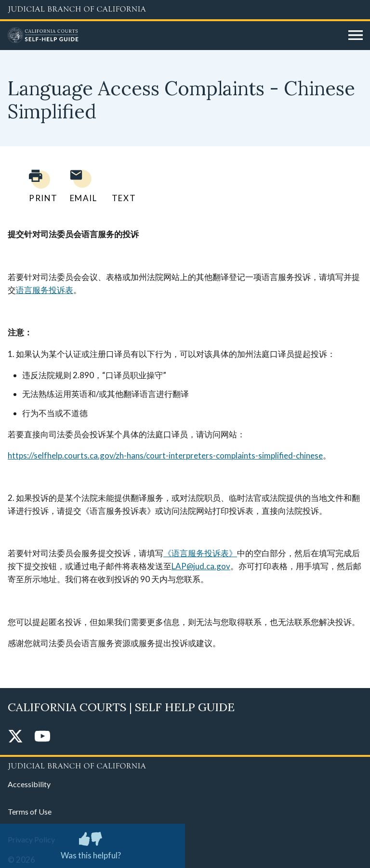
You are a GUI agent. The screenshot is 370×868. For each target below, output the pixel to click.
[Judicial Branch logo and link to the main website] (185, 10)
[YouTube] (42, 737)
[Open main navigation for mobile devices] (356, 36)
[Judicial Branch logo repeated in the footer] (185, 765)
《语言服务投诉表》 (200, 553)
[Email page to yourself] (81, 186)
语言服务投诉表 (45, 290)
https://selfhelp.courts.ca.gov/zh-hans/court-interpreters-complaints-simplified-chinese (165, 455)
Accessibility (29, 784)
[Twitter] (15, 737)
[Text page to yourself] (121, 186)
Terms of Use (30, 811)
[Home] (174, 36)
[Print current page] (38, 186)
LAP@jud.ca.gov (201, 566)
